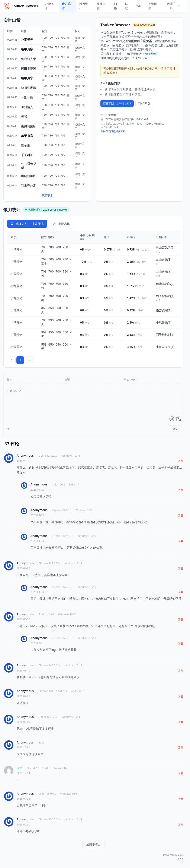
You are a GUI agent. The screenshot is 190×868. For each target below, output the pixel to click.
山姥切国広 (29, 126)
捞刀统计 (84, 6)
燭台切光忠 (29, 59)
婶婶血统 (101, 6)
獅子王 (26, 145)
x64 (146, 119)
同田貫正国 (29, 68)
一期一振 (27, 97)
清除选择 (61, 224)
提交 (175, 429)
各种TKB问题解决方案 (113, 131)
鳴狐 (24, 117)
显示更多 (47, 196)
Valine (181, 855)
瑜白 (20, 768)
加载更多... (93, 844)
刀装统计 (49, 6)
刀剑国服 (153, 6)
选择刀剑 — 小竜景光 (27, 224)
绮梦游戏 (151, 54)
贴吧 (126, 6)
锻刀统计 (66, 6)
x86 (138, 119)
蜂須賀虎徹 (29, 88)
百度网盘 (117, 103)
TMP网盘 (144, 103)
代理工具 (174, 6)
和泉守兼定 (29, 185)
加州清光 (27, 107)
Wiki (139, 6)
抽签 (115, 6)
